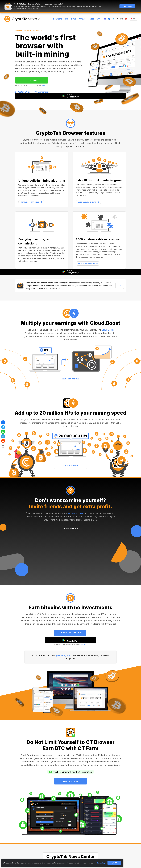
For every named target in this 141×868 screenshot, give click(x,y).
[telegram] (113, 19)
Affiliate (83, 19)
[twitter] (117, 19)
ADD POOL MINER (70, 466)
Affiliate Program (76, 513)
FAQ (67, 19)
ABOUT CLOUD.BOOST (71, 379)
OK (114, 863)
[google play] (70, 640)
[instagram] (122, 19)
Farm (92, 19)
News (74, 19)
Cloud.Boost (108, 330)
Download (58, 19)
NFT (98, 19)
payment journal (64, 655)
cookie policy (100, 863)
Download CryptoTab (72, 633)
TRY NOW (33, 80)
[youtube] (126, 19)
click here (44, 86)
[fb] (109, 19)
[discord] (105, 19)
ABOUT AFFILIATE (71, 529)
